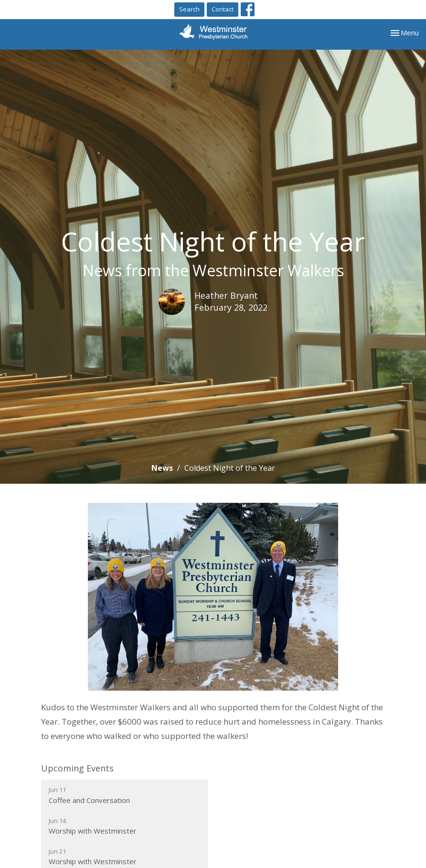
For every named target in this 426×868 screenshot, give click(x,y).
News (162, 468)
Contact (223, 9)
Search (189, 9)
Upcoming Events (77, 768)
